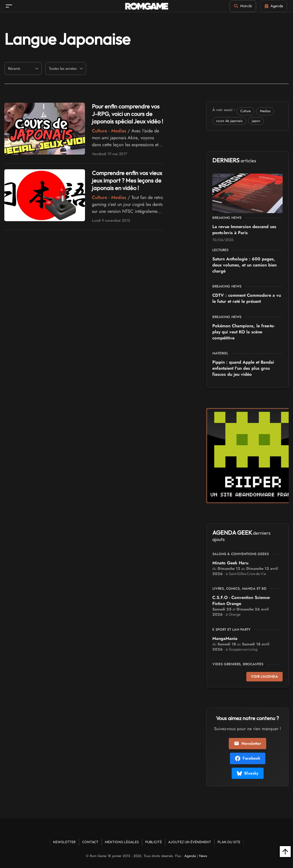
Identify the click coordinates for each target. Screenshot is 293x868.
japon (256, 121)
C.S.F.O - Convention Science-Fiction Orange (241, 601)
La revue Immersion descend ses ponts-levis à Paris (244, 230)
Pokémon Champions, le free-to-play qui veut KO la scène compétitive (243, 332)
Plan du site (229, 842)
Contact (90, 842)
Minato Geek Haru (230, 563)
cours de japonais (229, 121)
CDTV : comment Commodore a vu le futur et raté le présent (247, 298)
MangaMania (225, 638)
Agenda (190, 856)
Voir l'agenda (264, 677)
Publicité (154, 842)
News (203, 856)
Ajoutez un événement (190, 842)
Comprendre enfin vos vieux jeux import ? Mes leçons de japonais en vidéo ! (127, 180)
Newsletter (247, 743)
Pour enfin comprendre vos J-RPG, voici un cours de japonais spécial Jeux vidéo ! (127, 114)
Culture (245, 111)
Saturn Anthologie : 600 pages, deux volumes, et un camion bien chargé (244, 265)
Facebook (248, 758)
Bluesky (248, 773)
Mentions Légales (122, 842)
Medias (265, 111)
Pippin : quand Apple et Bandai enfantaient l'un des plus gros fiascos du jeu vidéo (243, 368)
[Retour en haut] (285, 852)
